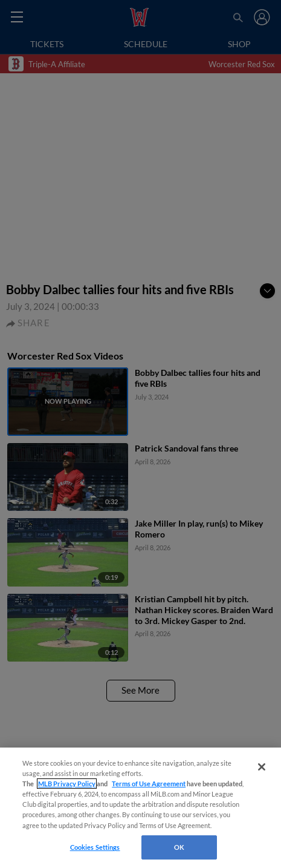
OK (179, 847)
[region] (140, 808)
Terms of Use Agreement (149, 784)
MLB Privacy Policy (67, 784)
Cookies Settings (95, 847)
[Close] (262, 767)
